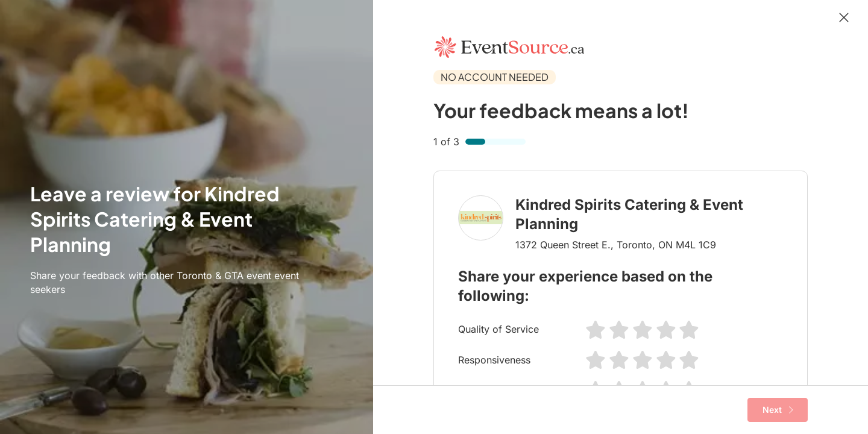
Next (778, 410)
